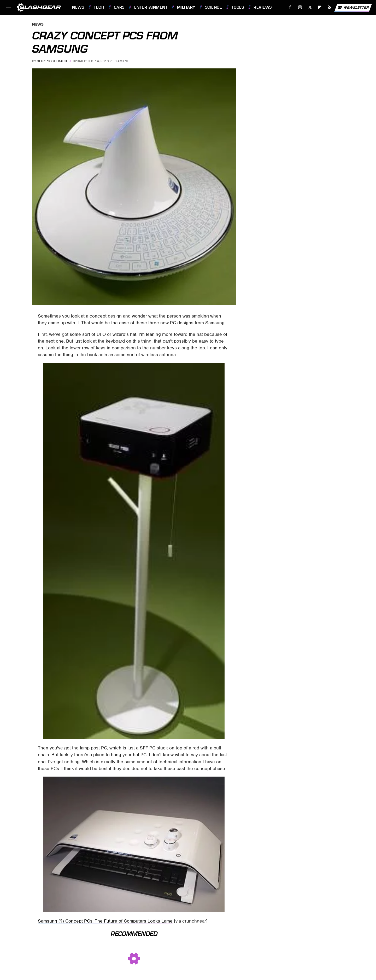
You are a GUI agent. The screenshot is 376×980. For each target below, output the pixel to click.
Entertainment (151, 7)
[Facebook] (290, 7)
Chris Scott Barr (52, 61)
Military (186, 7)
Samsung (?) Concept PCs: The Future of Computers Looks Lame (105, 921)
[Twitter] (310, 7)
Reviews (263, 7)
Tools (238, 7)
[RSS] (330, 7)
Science (214, 7)
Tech (99, 7)
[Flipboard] (320, 7)
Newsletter (353, 8)
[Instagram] (300, 7)
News (78, 7)
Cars (119, 7)
